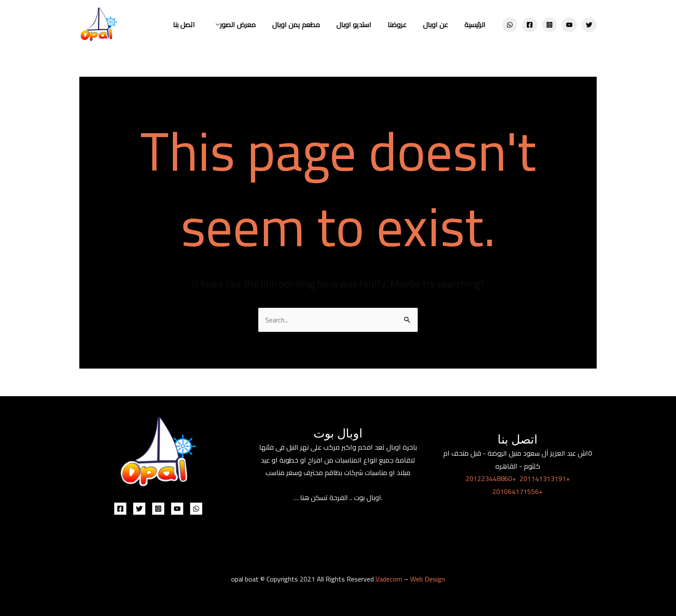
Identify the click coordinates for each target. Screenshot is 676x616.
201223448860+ (491, 478)
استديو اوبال (363, 25)
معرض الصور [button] (252, 25)
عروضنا (404, 25)
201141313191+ (545, 478)
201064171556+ (518, 491)
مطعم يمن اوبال (308, 25)
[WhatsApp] (510, 25)
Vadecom (389, 579)
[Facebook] (530, 25)
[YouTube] (569, 25)
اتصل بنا (201, 25)
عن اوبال (439, 25)
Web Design (427, 579)
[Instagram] (549, 25)
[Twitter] (589, 25)
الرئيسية (476, 25)
